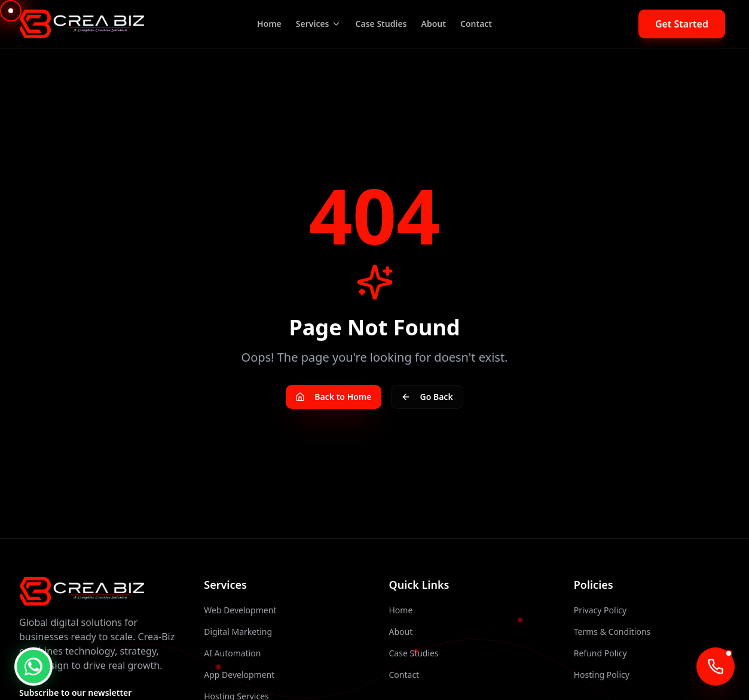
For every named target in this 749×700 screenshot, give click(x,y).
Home (269, 24)
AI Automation (232, 653)
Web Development (240, 610)
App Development (239, 675)
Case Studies (381, 24)
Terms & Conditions (612, 632)
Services (319, 24)
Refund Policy (600, 653)
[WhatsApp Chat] (33, 667)
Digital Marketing (238, 632)
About (434, 24)
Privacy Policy (600, 610)
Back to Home (333, 397)
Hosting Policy (602, 675)
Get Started (682, 24)
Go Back (427, 397)
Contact (476, 24)
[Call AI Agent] (716, 667)
